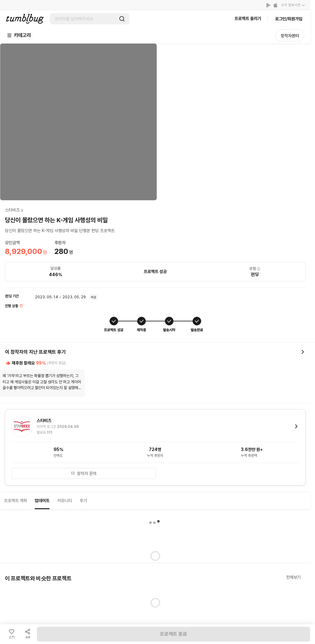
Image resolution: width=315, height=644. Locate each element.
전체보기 (293, 577)
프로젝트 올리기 (248, 18)
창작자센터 (290, 36)
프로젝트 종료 (173, 634)
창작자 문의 (84, 473)
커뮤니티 (65, 501)
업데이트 (42, 501)
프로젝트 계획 (16, 501)
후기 (83, 501)
